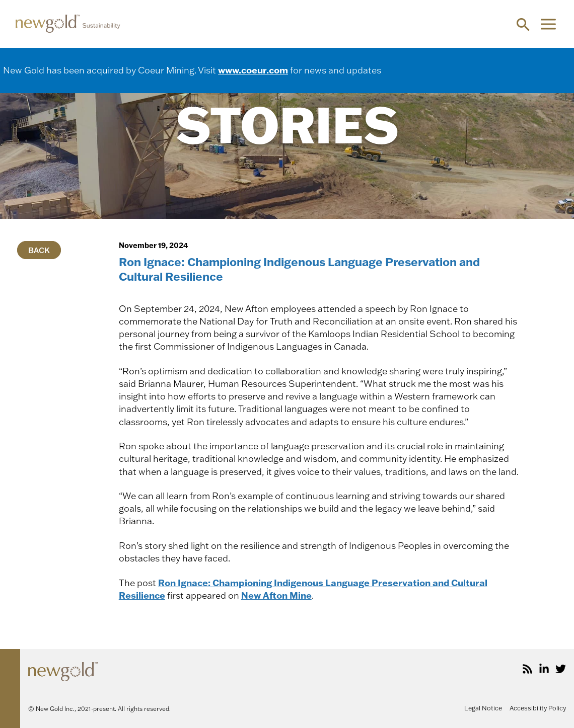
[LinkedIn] (544, 669)
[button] (523, 24)
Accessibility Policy (538, 708)
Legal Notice (483, 708)
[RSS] (527, 669)
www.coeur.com (253, 70)
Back (39, 250)
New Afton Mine (276, 595)
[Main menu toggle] (548, 24)
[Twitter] (561, 669)
